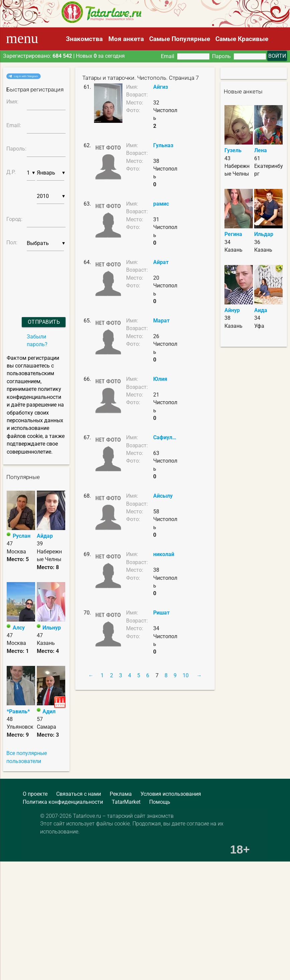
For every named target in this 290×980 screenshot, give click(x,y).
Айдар (45, 536)
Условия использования (171, 794)
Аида (261, 310)
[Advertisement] (49, 868)
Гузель (233, 151)
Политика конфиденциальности (63, 802)
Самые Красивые (242, 39)
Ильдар (264, 234)
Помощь (160, 802)
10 (186, 676)
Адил (49, 712)
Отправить (44, 322)
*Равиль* (18, 712)
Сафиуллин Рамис (166, 438)
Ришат (161, 613)
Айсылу (163, 496)
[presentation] (29, 275)
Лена (261, 151)
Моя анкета (126, 39)
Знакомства (84, 39)
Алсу (19, 628)
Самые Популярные (180, 39)
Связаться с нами (79, 794)
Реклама (121, 794)
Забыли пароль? (37, 341)
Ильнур (52, 628)
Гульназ (163, 146)
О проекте (35, 794)
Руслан (22, 536)
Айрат (161, 262)
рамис (161, 204)
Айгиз (161, 87)
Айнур (232, 310)
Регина (233, 234)
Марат (161, 321)
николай (164, 554)
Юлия (160, 379)
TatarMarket (126, 802)
